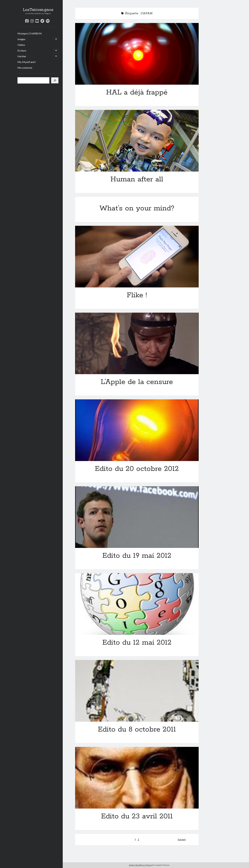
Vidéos (21, 45)
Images (21, 39)
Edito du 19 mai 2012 (137, 517)
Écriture (22, 50)
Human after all (137, 141)
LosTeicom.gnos (38, 10)
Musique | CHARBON (30, 33)
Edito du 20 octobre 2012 (137, 430)
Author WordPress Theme (140, 865)
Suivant (182, 839)
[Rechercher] (55, 80)
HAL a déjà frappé (137, 54)
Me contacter (25, 68)
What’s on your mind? (137, 208)
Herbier (22, 56)
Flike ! (137, 257)
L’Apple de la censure (137, 343)
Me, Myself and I (27, 62)
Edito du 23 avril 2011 (137, 778)
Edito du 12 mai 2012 (137, 604)
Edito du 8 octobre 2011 (137, 691)
